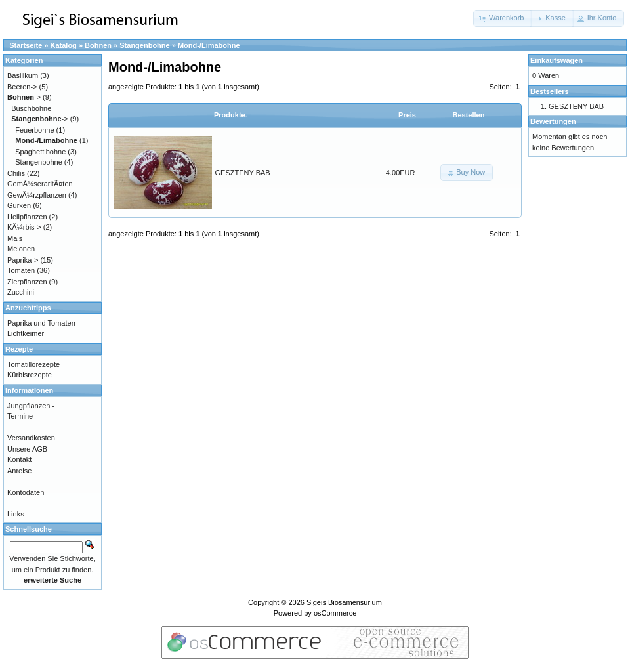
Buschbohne (31, 108)
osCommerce (335, 613)
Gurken (19, 205)
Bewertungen (553, 121)
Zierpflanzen (27, 282)
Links (16, 514)
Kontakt (19, 459)
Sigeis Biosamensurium (344, 602)
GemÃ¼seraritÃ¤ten (40, 184)
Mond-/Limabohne (209, 45)
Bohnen (98, 45)
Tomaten (21, 270)
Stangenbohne (144, 45)
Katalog (64, 45)
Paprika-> (23, 260)
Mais (15, 238)
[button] (502, 18)
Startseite (26, 45)
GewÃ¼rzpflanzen (37, 195)
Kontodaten (26, 492)
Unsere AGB (27, 449)
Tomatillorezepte (33, 364)
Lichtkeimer (26, 333)
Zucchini (21, 292)
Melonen (21, 249)
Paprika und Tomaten (41, 323)
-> (24, 97)
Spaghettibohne (40, 152)
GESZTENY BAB (243, 173)
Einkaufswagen (556, 60)
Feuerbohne (34, 130)
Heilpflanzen (27, 217)
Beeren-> (22, 87)
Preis (407, 115)
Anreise (19, 471)
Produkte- (231, 115)
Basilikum (23, 75)
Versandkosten (31, 438)
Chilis (16, 173)
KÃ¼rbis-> (24, 227)
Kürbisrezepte (30, 375)
